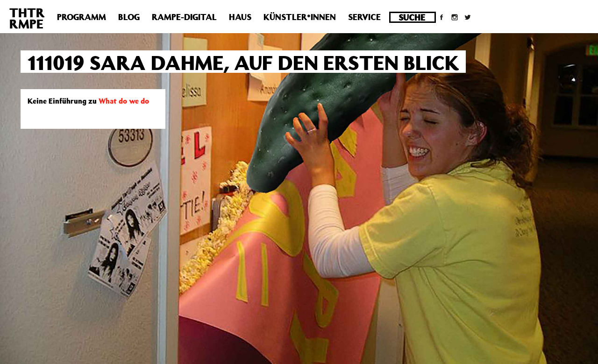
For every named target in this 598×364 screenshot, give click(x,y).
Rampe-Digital (184, 17)
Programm (82, 17)
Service (364, 17)
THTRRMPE (27, 18)
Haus (240, 17)
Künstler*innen (300, 17)
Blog (129, 17)
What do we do (124, 101)
